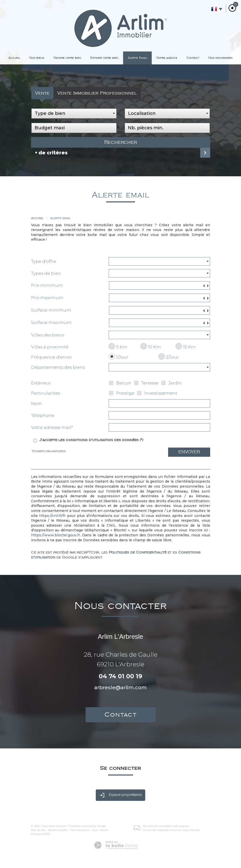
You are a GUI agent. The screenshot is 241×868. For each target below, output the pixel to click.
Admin (104, 830)
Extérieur (41, 383)
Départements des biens (58, 367)
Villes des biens (48, 335)
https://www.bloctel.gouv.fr (56, 535)
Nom (37, 404)
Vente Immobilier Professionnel (97, 93)
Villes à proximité (50, 347)
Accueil (14, 58)
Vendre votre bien (67, 58)
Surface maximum (51, 322)
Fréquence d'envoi (51, 357)
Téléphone (43, 415)
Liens (95, 830)
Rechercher (121, 142)
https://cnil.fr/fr (52, 516)
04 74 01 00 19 (120, 676)
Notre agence (167, 58)
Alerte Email (138, 58)
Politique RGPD (41, 834)
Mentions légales (58, 830)
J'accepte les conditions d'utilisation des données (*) (91, 440)
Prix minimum (47, 285)
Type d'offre (44, 261)
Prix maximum (47, 298)
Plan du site (38, 830)
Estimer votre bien (104, 58)
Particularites (46, 393)
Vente (42, 93)
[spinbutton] (159, 285)
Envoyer (189, 452)
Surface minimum (51, 310)
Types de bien (46, 273)
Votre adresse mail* (52, 427)
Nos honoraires (220, 58)
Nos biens (37, 58)
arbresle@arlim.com (120, 687)
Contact (193, 58)
